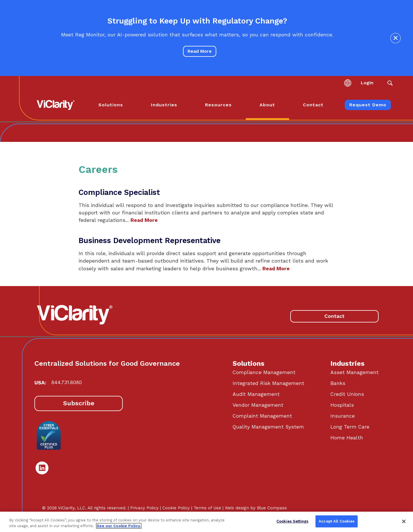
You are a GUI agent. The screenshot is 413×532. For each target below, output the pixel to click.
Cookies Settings (292, 521)
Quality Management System (268, 427)
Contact (334, 316)
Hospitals (342, 405)
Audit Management (256, 394)
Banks (338, 383)
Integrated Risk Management (268, 383)
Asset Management (354, 372)
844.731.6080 (67, 382)
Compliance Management (264, 372)
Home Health (347, 438)
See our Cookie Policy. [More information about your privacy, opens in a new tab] (119, 526)
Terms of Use (207, 508)
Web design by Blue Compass (256, 508)
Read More (200, 51)
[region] (206, 522)
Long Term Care (350, 427)
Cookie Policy (176, 508)
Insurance (343, 416)
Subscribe (79, 403)
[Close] (404, 521)
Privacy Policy (144, 508)
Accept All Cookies (337, 521)
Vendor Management (258, 405)
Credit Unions (347, 394)
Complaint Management (262, 416)
